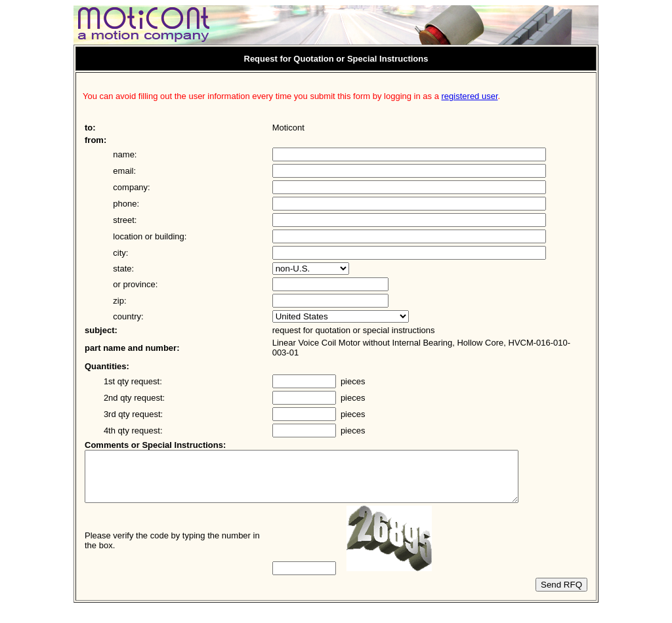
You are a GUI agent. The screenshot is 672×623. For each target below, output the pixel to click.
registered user (470, 96)
